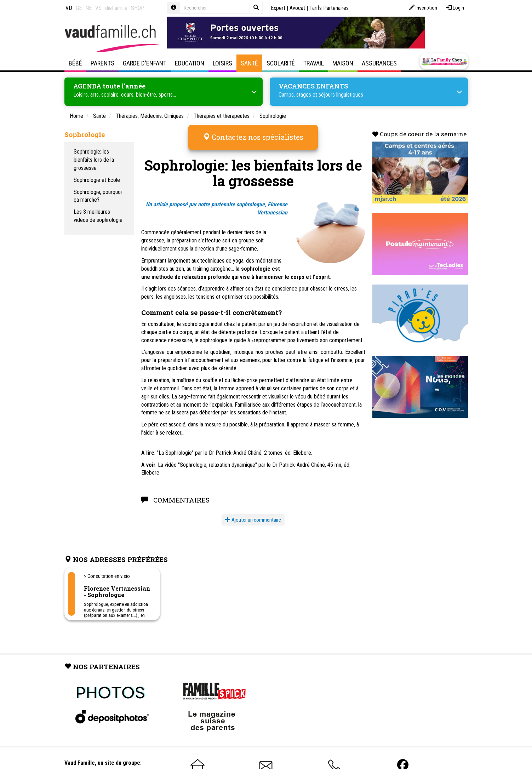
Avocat (297, 8)
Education (190, 63)
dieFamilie (116, 8)
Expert (278, 8)
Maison (343, 63)
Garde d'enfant (145, 63)
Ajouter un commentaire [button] (253, 520)
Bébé (75, 63)
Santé (249, 63)
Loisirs (222, 63)
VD (69, 8)
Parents (102, 63)
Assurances (379, 63)
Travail (314, 63)
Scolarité (281, 63)
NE (88, 8)
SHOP (138, 8)
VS (98, 8)
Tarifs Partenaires (329, 8)
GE (79, 8)
